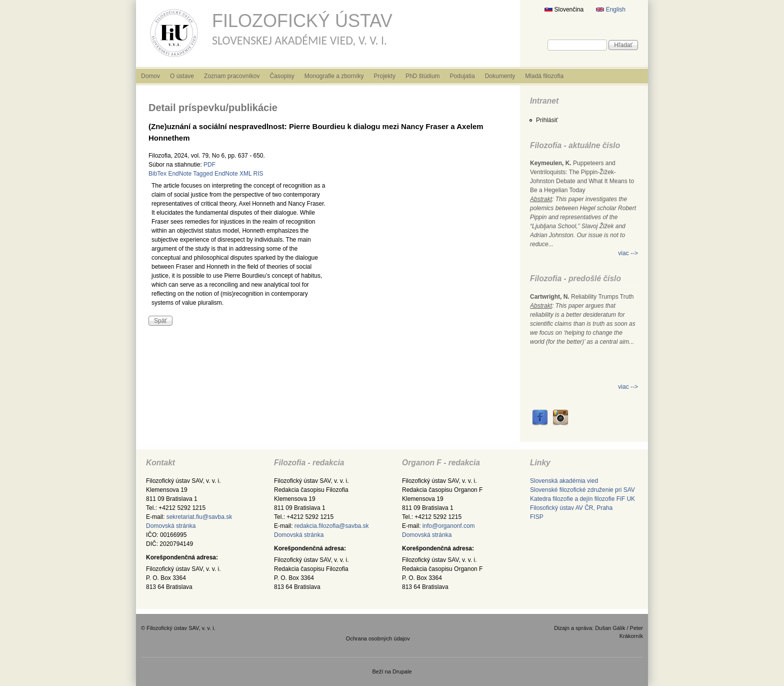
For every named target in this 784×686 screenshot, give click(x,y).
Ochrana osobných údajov (378, 638)
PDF (209, 165)
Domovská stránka (171, 526)
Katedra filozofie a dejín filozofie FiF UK (582, 499)
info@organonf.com (449, 526)
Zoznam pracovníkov (232, 76)
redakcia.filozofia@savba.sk (332, 526)
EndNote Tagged (190, 174)
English (611, 10)
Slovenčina (564, 10)
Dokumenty (500, 76)
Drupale (402, 671)
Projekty (385, 76)
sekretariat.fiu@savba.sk (199, 517)
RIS (258, 174)
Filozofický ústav (302, 21)
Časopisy (282, 76)
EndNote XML (233, 174)
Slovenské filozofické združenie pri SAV (582, 490)
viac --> (628, 253)
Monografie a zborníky (334, 76)
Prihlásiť (547, 120)
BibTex (157, 174)
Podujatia (462, 76)
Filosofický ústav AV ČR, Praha (571, 508)
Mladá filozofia (544, 76)
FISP (537, 517)
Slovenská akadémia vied (564, 481)
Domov (150, 76)
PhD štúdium (423, 76)
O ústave (182, 76)
